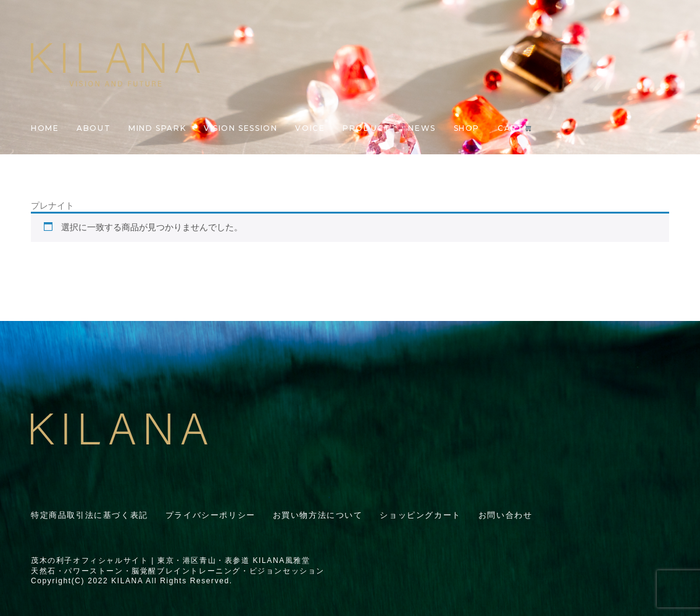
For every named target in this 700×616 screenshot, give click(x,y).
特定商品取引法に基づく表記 (90, 515)
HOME (45, 128)
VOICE (310, 128)
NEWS (422, 128)
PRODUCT (366, 128)
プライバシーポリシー (210, 515)
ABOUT (94, 128)
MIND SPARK (157, 128)
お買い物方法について (318, 515)
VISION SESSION (240, 128)
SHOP (467, 128)
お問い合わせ (506, 515)
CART (515, 128)
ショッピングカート (420, 515)
